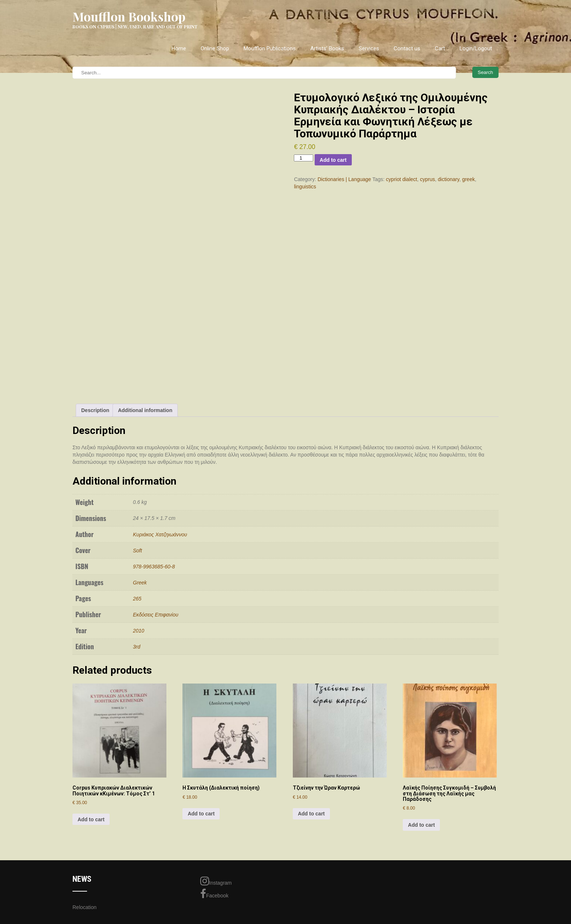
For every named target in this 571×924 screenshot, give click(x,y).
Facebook (214, 894)
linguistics (305, 187)
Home (179, 48)
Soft (137, 551)
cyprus (427, 179)
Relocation (84, 907)
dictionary (448, 179)
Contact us (407, 48)
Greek (140, 583)
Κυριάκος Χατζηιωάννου (160, 535)
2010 (139, 631)
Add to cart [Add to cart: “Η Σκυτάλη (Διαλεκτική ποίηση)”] (201, 814)
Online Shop (215, 48)
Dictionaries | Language (344, 179)
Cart (440, 48)
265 (137, 599)
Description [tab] (95, 410)
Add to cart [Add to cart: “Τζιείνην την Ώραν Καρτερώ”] (311, 814)
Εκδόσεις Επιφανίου (156, 615)
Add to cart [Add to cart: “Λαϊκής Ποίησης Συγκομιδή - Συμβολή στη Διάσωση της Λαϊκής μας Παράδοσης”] (421, 825)
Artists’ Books (327, 48)
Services (369, 48)
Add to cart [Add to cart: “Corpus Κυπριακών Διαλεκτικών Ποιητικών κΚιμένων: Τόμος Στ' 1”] (91, 819)
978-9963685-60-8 (154, 567)
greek (468, 179)
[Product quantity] (303, 158)
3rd (137, 647)
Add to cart (333, 160)
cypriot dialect (402, 179)
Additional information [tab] (145, 410)
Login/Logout (476, 48)
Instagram (216, 881)
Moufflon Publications (270, 48)
